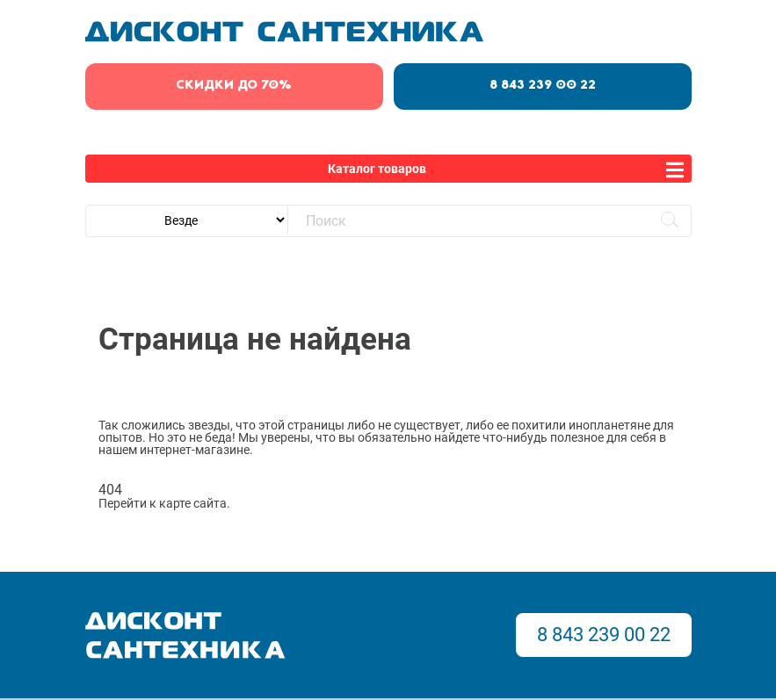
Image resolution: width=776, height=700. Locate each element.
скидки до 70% (234, 86)
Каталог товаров (377, 169)
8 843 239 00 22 (543, 86)
